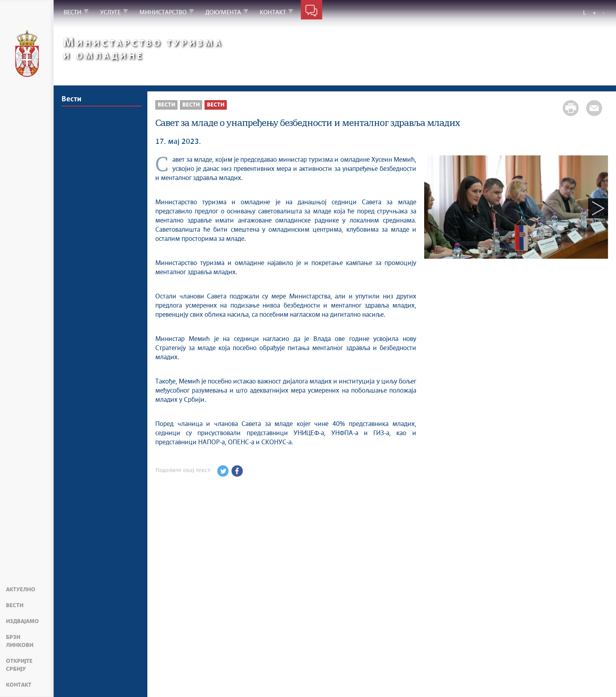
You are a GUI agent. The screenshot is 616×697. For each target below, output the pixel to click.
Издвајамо (22, 621)
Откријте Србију (19, 665)
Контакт (19, 685)
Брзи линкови (20, 641)
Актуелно (21, 590)
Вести (15, 606)
